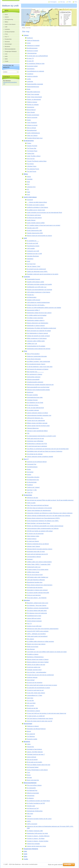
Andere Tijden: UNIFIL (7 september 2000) (39, 564)
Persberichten (28, 495)
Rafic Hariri (30, 814)
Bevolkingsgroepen (32, 48)
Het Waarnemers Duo (33, 480)
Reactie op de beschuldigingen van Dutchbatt (39, 290)
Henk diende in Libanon (33, 711)
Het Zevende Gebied (33, 767)
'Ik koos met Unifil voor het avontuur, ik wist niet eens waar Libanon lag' (47, 713)
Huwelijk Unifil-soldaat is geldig (35, 282)
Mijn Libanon (30, 639)
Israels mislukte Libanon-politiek (36, 223)
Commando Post (32, 464)
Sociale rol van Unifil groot (34, 626)
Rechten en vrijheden (33, 105)
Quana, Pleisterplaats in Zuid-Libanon (37, 770)
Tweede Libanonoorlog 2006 (35, 233)
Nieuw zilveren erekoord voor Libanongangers (40, 585)
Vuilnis (29, 744)
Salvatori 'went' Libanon (33, 546)
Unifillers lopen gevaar (33, 572)
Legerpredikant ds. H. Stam (34, 695)
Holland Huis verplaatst (33, 844)
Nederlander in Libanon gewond (36, 326)
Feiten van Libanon (32, 136)
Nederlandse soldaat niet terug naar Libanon (39, 313)
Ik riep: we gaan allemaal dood (35, 408)
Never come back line (33, 780)
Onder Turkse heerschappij (34, 97)
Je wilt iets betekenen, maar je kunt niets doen (40, 367)
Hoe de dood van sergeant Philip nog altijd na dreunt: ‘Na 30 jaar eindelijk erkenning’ (50, 500)
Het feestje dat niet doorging (35, 587)
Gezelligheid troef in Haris (34, 616)
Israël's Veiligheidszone (33, 133)
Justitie (29, 79)
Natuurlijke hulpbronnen (33, 92)
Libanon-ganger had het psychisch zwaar (38, 426)
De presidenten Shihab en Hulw (36, 64)
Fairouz (29, 816)
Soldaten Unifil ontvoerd (33, 300)
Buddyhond (30, 392)
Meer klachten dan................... (35, 372)
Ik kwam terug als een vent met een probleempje (40, 675)
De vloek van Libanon (33, 541)
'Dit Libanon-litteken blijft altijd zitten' (37, 611)
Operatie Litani (31, 806)
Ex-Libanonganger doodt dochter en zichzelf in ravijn (41, 436)
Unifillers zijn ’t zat (32, 344)
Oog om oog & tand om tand (35, 575)
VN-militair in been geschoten (35, 318)
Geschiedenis (31, 69)
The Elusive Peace (32, 151)
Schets (29, 43)
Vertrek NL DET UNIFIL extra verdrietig (38, 631)
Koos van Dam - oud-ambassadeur (37, 672)
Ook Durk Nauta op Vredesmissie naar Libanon (40, 719)
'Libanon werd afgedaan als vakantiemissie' (39, 510)
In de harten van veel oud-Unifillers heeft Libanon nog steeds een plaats (47, 652)
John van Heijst (31, 703)
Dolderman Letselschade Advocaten (37, 356)
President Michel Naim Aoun (35, 138)
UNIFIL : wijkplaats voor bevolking (36, 634)
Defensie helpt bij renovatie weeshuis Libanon (40, 549)
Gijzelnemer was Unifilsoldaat (35, 441)
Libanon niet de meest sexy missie (36, 846)
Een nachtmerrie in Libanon (35, 374)
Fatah (28, 192)
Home (24, 28)
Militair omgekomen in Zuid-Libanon (37, 338)
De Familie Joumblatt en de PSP (36, 803)
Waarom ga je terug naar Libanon (36, 644)
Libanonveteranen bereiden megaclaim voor (39, 415)
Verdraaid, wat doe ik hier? (34, 670)
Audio (25, 854)
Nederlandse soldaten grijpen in (36, 320)
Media (29, 89)
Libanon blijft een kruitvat (34, 618)
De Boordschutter (32, 482)
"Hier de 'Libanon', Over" (34, 266)
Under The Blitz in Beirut (34, 156)
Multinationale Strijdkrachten (35, 811)
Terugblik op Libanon (33, 654)
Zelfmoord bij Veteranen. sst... (35, 418)
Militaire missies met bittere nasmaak (37, 423)
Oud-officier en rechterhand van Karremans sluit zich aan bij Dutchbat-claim (48, 449)
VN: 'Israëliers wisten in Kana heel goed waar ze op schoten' (44, 225)
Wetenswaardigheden (30, 783)
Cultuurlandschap (32, 53)
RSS (70, 2)
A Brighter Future (32, 166)
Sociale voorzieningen (33, 115)
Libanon (26, 35)
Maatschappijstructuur (33, 87)
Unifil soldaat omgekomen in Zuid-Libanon (39, 292)
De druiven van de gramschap (35, 534)
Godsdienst (30, 74)
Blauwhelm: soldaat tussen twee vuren (37, 603)
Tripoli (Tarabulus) (32, 123)
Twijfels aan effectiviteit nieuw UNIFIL (37, 272)
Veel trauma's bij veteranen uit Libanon (38, 369)
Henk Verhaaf (31, 680)
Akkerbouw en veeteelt (33, 46)
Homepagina (53, 2)
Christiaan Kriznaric (32, 400)
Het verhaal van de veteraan (35, 454)
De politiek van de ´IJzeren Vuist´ (36, 210)
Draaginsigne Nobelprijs (31, 849)
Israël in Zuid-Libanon (30, 197)
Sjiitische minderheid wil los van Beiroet (38, 544)
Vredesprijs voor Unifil (33, 251)
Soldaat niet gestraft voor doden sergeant (38, 336)
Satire (25, 857)
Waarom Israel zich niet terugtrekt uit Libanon (39, 236)
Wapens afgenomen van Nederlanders (38, 323)
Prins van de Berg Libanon (34, 785)
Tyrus (28, 772)
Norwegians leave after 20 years (36, 552)
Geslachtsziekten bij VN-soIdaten (36, 346)
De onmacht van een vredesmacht (36, 269)
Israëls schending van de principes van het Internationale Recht (44, 213)
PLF (28, 189)
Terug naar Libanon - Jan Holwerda (37, 598)
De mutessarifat (31, 788)
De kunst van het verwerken (35, 683)
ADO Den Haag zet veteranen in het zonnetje (39, 508)
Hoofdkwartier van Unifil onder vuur (37, 287)
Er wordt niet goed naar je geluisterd (37, 446)
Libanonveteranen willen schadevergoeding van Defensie (43, 528)
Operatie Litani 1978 (32, 228)
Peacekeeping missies (33, 246)
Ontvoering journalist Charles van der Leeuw (39, 819)
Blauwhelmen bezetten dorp (35, 582)
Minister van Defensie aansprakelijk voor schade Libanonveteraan (45, 526)
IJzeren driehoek (31, 757)
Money (29, 775)
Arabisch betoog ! (32, 539)
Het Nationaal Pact (32, 790)
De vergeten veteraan (33, 410)
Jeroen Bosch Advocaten (34, 359)
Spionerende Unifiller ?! (33, 310)
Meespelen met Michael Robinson (36, 729)
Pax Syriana (30, 164)
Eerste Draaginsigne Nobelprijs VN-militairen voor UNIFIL (43, 521)
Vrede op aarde (31, 503)
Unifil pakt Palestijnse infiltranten (36, 580)
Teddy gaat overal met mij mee (35, 439)
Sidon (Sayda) (31, 112)
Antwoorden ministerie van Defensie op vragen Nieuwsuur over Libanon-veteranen (50, 513)
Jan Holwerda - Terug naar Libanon (37, 605)
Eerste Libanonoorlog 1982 (34, 231)
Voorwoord (30, 200)
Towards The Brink (32, 146)
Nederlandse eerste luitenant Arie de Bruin (39, 349)
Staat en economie (32, 117)
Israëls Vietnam (31, 220)
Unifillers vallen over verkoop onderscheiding (39, 562)
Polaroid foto (30, 747)
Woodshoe (27, 742)
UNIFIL (29, 821)
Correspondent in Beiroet (34, 557)
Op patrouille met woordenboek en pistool (38, 688)
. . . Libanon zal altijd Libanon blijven (37, 202)
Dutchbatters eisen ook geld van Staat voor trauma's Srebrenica (45, 451)
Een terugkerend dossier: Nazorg (36, 364)
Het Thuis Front (31, 264)
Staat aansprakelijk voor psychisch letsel (38, 387)
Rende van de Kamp (33, 647)
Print (76, 2)
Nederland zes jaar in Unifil (34, 254)
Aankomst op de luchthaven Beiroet (37, 462)
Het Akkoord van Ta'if (33, 808)
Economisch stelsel (32, 66)
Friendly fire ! (30, 295)
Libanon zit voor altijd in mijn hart (36, 665)
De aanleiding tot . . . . (33, 241)
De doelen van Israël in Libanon (36, 205)
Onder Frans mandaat (33, 94)
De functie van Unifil (32, 243)
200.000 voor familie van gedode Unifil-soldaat (40, 531)
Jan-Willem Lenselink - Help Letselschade (38, 362)
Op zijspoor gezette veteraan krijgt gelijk (38, 593)
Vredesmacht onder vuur (34, 567)
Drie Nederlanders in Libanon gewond (37, 333)
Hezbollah (30, 179)
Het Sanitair (30, 472)
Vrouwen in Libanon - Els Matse (36, 839)
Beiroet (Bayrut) (31, 110)
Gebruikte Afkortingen (33, 256)
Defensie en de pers (32, 498)
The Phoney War (32, 148)
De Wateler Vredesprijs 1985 (35, 831)
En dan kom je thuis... (33, 405)
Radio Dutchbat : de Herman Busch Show (38, 523)
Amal (28, 195)
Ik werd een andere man (34, 667)
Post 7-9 (29, 624)
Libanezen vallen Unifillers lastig (36, 341)
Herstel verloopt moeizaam (34, 621)
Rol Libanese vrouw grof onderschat (37, 613)
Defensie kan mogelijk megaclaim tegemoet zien (40, 385)
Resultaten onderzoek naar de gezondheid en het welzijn (43, 274)
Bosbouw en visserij (32, 51)
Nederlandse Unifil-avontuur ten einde (37, 833)
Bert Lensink (30, 706)
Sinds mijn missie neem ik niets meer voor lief (39, 721)
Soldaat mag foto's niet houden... (36, 305)
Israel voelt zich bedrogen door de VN (37, 554)
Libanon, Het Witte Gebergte (35, 752)
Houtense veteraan (32, 677)
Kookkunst (30, 38)
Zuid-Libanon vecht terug (34, 215)
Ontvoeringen (31, 796)
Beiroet (29, 731)
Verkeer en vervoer (32, 125)
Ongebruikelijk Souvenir (33, 279)
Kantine (29, 475)
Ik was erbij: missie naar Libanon (36, 693)
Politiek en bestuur (32, 102)
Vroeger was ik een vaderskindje (36, 421)
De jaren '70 (30, 58)
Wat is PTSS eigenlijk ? (33, 354)
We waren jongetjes (32, 395)
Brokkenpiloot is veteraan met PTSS (37, 444)
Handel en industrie (32, 76)
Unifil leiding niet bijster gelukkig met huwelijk (39, 284)
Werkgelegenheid (32, 130)
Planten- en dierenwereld (34, 99)
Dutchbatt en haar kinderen (34, 749)
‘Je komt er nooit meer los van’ (35, 690)
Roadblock (30, 485)
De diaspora (30, 798)
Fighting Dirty (31, 153)
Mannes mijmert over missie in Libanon (38, 659)
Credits (26, 859)
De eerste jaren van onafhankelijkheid (37, 56)
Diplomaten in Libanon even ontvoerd (37, 590)
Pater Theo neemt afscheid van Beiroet (38, 505)
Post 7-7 (26, 459)
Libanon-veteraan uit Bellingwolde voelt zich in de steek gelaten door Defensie (48, 516)
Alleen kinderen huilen (33, 536)
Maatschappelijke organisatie (35, 84)
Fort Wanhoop (31, 736)
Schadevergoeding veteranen (35, 382)
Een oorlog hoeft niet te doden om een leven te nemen (42, 685)
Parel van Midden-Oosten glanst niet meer (39, 765)
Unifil (25, 238)
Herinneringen (28, 724)
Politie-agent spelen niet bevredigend (37, 636)
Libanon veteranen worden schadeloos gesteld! (40, 457)
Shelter (29, 469)
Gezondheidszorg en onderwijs (35, 71)
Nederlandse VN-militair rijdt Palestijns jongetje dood (41, 328)
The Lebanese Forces (33, 169)
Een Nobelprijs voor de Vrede (35, 403)
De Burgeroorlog (29, 141)
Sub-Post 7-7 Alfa (32, 490)
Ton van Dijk (30, 701)
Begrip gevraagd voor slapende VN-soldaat (39, 331)
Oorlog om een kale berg (34, 595)
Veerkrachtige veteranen (34, 377)
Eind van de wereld (32, 760)
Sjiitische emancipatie (33, 793)
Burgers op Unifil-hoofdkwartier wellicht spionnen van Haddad (44, 308)
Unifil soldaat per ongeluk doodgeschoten (38, 302)
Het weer (29, 778)
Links (25, 851)
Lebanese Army (31, 187)
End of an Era (31, 159)
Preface (29, 143)
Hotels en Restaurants (33, 40)
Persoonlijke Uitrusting (33, 477)
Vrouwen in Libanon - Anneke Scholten (38, 841)
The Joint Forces (32, 171)
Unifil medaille (31, 248)
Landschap (30, 82)
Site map (62, 2)
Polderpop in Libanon (33, 726)
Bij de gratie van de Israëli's (34, 762)
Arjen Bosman (31, 649)
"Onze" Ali (30, 493)
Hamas (29, 177)
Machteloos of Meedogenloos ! (35, 657)
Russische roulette (32, 739)
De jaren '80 (30, 61)
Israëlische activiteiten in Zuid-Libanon (37, 207)
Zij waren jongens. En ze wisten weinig (38, 570)
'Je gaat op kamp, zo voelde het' (36, 716)
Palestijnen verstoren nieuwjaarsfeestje (38, 608)
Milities (26, 174)
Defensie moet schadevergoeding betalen (38, 390)
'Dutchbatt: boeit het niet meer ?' (36, 754)
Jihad (28, 182)
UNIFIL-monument (32, 824)
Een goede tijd (31, 734)
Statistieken (30, 259)
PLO (28, 184)
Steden (29, 120)
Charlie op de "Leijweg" (33, 487)
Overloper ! (30, 559)
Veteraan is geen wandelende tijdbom (37, 431)
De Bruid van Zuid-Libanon (34, 218)
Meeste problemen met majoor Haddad (38, 662)
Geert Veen (30, 698)
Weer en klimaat (31, 128)
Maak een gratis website (55, 865)
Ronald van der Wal (32, 708)
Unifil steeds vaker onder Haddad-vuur (37, 577)
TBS (28, 433)
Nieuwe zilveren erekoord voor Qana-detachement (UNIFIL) (43, 518)
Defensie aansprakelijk (33, 379)
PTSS (25, 351)
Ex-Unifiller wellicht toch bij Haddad (37, 315)
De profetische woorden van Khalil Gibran (38, 801)
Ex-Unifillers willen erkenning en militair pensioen (40, 642)
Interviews (27, 600)
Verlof (28, 261)
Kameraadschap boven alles (35, 397)
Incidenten (27, 277)
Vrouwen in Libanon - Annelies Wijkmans (38, 836)
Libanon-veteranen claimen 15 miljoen (37, 413)
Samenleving (30, 107)
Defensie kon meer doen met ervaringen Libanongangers (43, 629)
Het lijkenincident (32, 297)
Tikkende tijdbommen (33, 428)
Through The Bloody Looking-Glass (37, 161)
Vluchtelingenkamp (32, 467)
